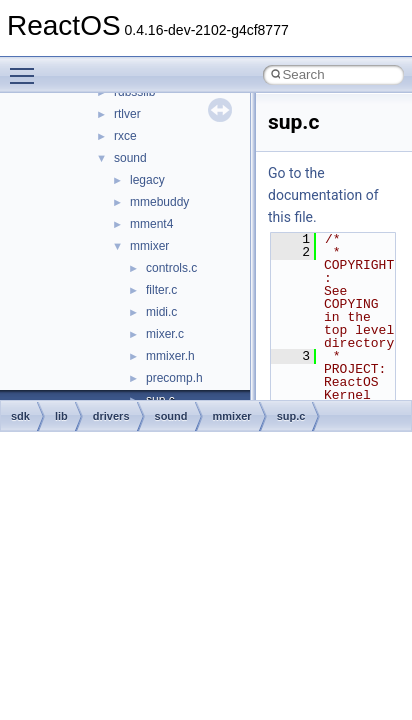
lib (61, 416)
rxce (125, 136)
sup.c (291, 416)
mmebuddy (159, 202)
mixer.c (165, 334)
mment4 (151, 224)
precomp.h (174, 378)
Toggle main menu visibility (27, 67)
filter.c (161, 290)
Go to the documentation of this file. (323, 195)
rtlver (127, 114)
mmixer (149, 246)
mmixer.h (170, 356)
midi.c (161, 312)
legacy (147, 180)
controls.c (171, 268)
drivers (111, 416)
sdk (20, 416)
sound (130, 158)
